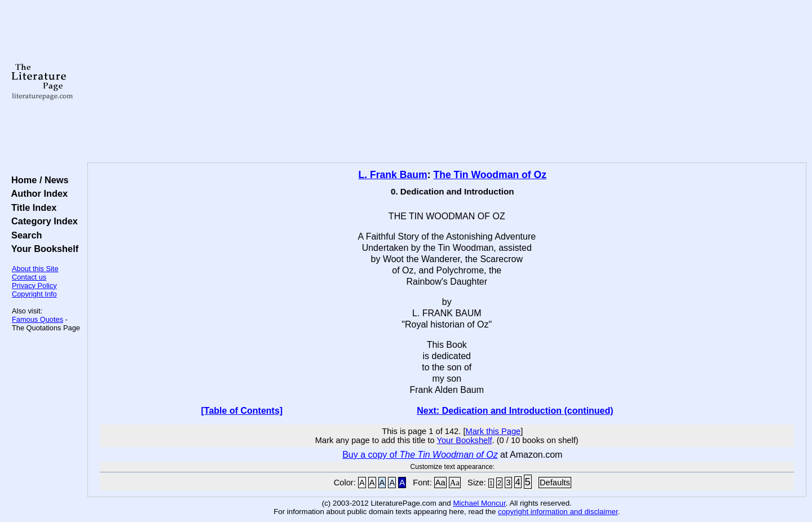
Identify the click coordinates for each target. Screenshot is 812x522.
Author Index (37, 193)
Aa (440, 483)
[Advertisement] (447, 82)
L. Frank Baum (392, 175)
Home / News (37, 180)
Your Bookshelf (42, 249)
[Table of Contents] (242, 411)
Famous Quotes (37, 319)
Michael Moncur (479, 503)
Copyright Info (34, 294)
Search (24, 235)
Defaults (555, 483)
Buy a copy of (420, 455)
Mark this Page (493, 431)
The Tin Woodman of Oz (490, 175)
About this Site (35, 269)
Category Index (42, 221)
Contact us (29, 277)
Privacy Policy (34, 286)
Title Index (31, 207)
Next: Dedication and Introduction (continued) (515, 411)
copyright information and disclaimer (558, 512)
